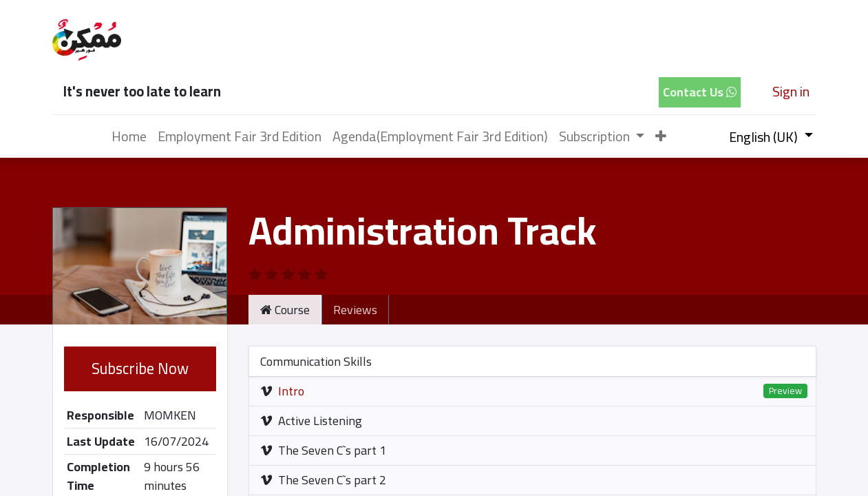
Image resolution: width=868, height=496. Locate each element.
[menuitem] (129, 136)
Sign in (791, 91)
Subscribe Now (140, 369)
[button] (661, 136)
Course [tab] (285, 310)
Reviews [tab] (355, 310)
